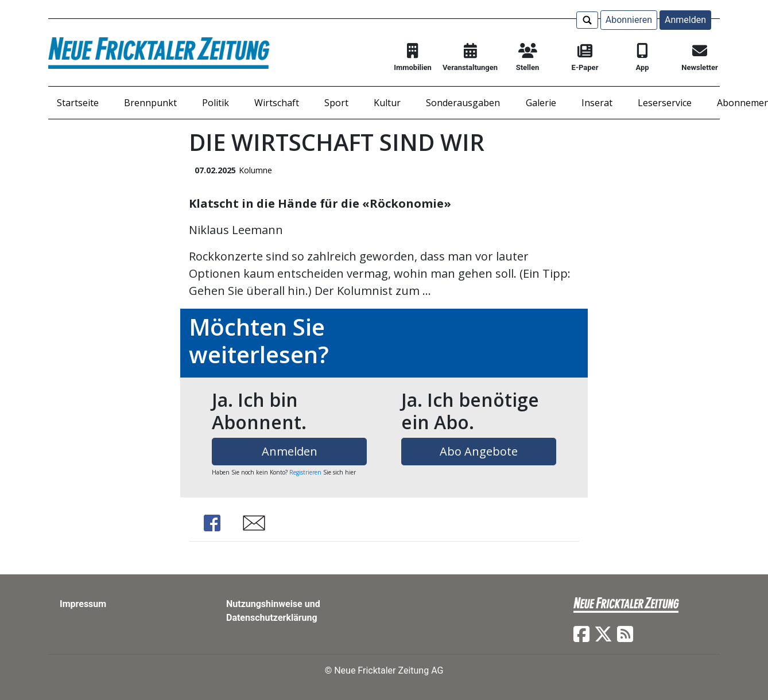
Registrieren (305, 472)
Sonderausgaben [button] (463, 103)
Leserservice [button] (665, 103)
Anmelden (685, 20)
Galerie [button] (541, 103)
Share (212, 523)
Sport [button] (336, 103)
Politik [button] (216, 103)
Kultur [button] (387, 103)
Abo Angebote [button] (479, 451)
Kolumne (255, 170)
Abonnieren (629, 20)
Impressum (83, 604)
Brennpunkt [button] (150, 103)
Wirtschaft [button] (277, 103)
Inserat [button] (597, 103)
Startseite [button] (78, 103)
